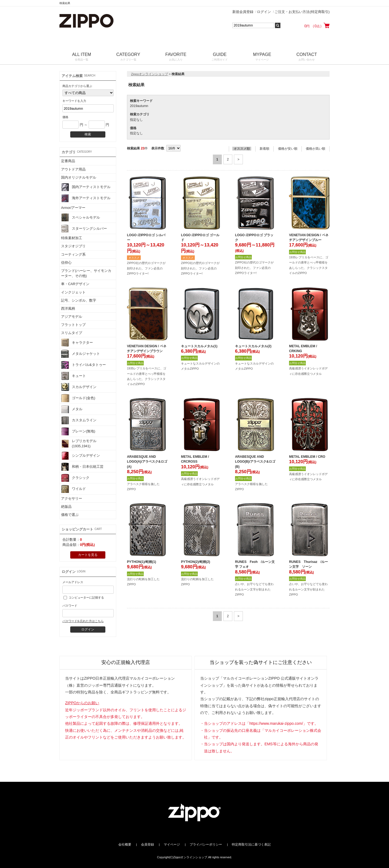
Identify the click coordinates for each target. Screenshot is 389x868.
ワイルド (73, 489)
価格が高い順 (316, 149)
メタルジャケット (81, 354)
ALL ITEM (82, 57)
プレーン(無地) (78, 431)
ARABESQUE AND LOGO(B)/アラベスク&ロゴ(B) (255, 462)
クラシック (75, 478)
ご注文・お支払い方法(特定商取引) (302, 12)
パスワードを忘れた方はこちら (83, 621)
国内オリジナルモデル (79, 177)
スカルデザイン (79, 387)
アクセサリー (72, 498)
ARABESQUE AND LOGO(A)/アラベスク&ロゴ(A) (147, 462)
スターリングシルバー (84, 228)
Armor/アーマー (73, 208)
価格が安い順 (288, 149)
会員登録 (147, 844)
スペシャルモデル (81, 217)
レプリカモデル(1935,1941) (79, 443)
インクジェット (73, 292)
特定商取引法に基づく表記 (251, 844)
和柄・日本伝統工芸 (82, 467)
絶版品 (66, 507)
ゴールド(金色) (78, 398)
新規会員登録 (243, 12)
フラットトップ (73, 325)
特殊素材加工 (72, 238)
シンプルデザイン (81, 456)
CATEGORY (128, 57)
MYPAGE (262, 57)
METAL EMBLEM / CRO (307, 457)
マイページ (172, 844)
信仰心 (66, 263)
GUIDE (220, 57)
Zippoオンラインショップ (150, 74)
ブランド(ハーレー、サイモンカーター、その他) (86, 273)
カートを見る (88, 555)
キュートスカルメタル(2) (253, 346)
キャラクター (77, 343)
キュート (73, 376)
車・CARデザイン (75, 284)
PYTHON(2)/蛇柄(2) (196, 562)
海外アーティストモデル (86, 198)
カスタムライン (79, 420)
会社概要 (125, 844)
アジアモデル (72, 317)
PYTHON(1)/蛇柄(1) (142, 562)
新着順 (264, 149)
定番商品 (68, 161)
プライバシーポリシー (206, 844)
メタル (72, 409)
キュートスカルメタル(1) (199, 346)
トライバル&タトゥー (83, 365)
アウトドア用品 (73, 169)
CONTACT (307, 57)
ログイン (264, 12)
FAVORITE (176, 57)
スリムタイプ (72, 333)
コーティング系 (73, 254)
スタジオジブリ (73, 246)
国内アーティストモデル (86, 187)
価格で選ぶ (70, 515)
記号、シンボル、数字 (79, 300)
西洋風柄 (68, 308)
